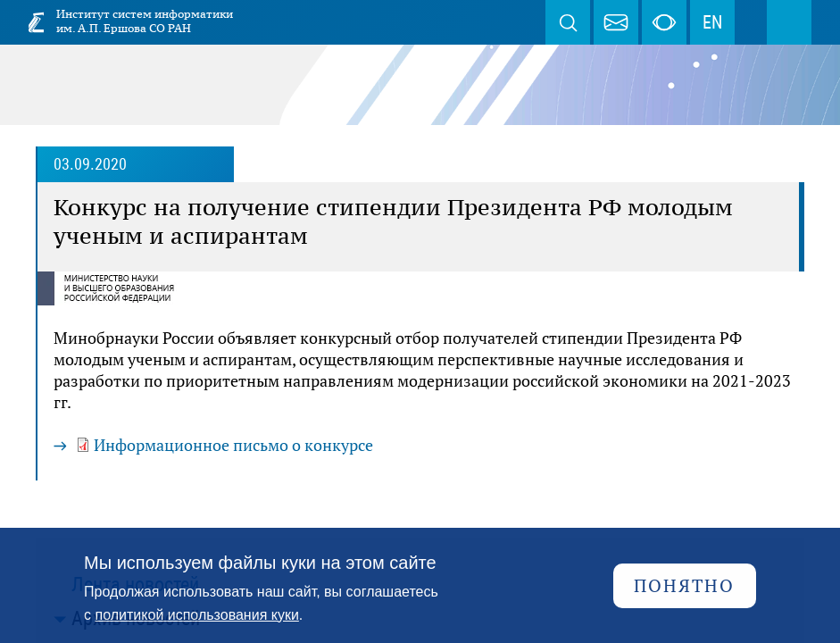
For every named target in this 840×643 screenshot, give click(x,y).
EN (712, 22)
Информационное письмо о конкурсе (233, 445)
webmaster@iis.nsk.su (616, 22)
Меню (789, 22)
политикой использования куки (197, 615)
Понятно (684, 585)
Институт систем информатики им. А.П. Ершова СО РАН (145, 21)
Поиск (568, 22)
